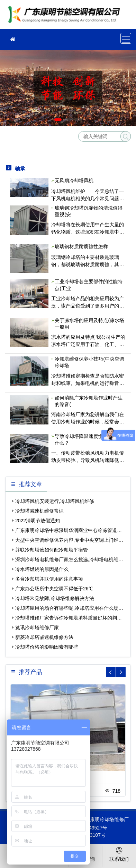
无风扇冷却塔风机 (74, 180)
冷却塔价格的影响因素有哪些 (47, 647)
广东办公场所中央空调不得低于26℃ (54, 589)
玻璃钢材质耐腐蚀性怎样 (81, 246)
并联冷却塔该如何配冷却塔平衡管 (52, 550)
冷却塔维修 (66, 17)
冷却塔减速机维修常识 (39, 511)
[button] (58, 120)
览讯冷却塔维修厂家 (37, 627)
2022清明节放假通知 (38, 521)
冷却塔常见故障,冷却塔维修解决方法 (55, 598)
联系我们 (119, 854)
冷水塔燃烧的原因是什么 (42, 569)
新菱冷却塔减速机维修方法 (44, 637)
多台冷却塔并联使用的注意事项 (49, 579)
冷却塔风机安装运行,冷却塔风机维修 (55, 501)
